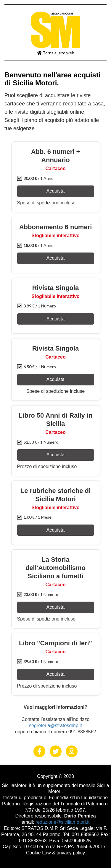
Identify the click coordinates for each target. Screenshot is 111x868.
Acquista (55, 191)
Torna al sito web (56, 53)
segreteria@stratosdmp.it (55, 725)
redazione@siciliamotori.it (63, 822)
